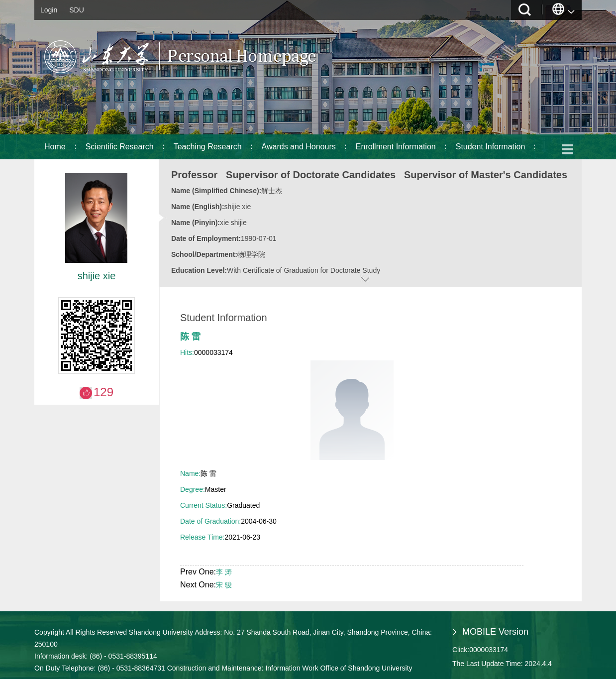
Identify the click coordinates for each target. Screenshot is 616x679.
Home (55, 147)
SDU (77, 10)
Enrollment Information (396, 147)
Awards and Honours (299, 147)
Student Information (491, 147)
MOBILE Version (495, 632)
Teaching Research (208, 147)
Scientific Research (120, 147)
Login (49, 10)
